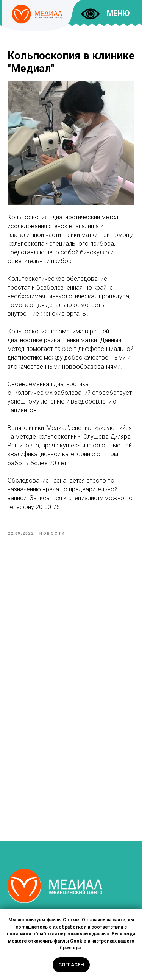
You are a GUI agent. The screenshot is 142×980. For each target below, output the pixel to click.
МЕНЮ (118, 13)
